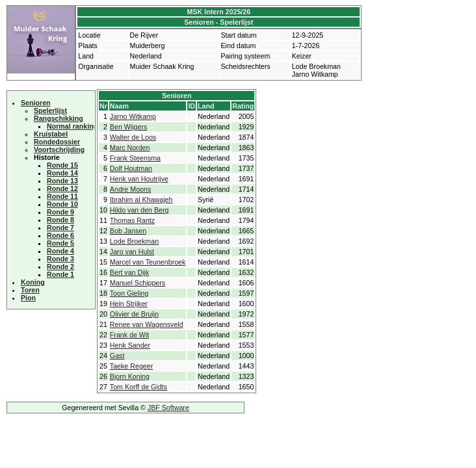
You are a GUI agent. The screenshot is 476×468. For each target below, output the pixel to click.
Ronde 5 (60, 243)
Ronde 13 (62, 181)
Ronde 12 (62, 188)
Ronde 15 (62, 165)
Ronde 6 (60, 235)
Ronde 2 (60, 266)
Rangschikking (59, 118)
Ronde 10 (62, 204)
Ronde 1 (60, 274)
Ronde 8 (60, 220)
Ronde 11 (62, 196)
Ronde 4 (60, 251)
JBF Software (168, 408)
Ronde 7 (60, 227)
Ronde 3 (60, 259)
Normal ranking (72, 126)
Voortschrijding (59, 149)
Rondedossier (57, 142)
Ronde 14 (62, 173)
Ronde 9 (60, 212)
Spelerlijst (50, 110)
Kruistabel (51, 134)
